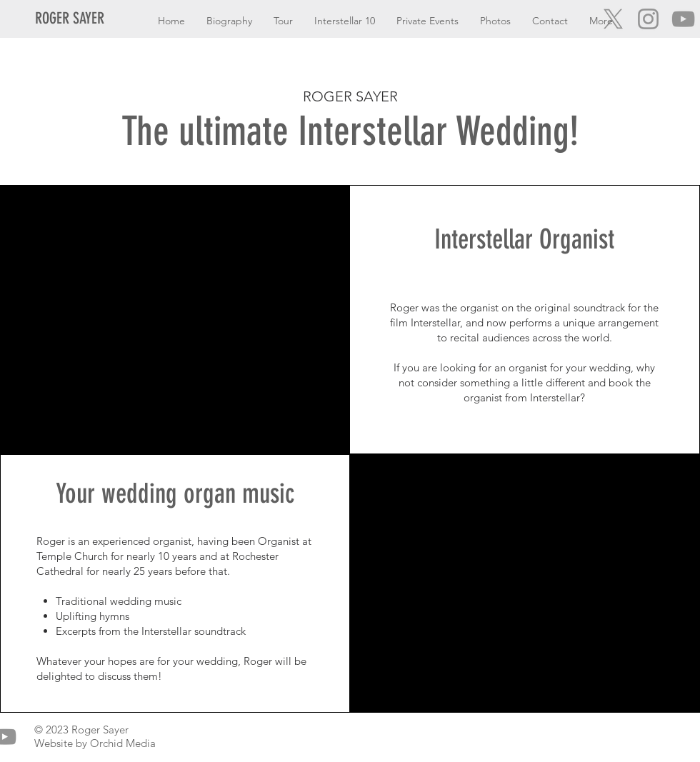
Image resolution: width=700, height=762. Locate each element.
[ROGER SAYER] (75, 19)
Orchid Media (123, 743)
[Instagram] (648, 19)
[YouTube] (683, 19)
